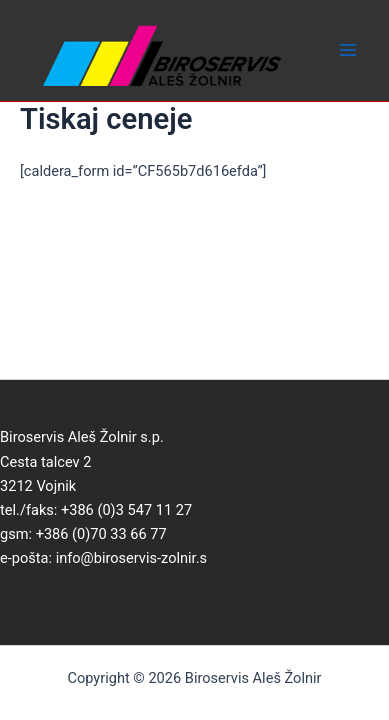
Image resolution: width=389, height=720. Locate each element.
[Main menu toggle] (348, 51)
